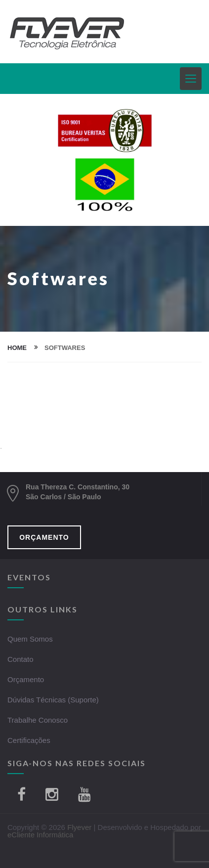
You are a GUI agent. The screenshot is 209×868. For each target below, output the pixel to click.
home (17, 348)
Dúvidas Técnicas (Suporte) (53, 700)
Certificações (29, 740)
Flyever (79, 827)
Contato (21, 659)
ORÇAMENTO (44, 537)
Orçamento (26, 679)
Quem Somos (30, 639)
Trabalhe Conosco (38, 720)
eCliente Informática (40, 835)
